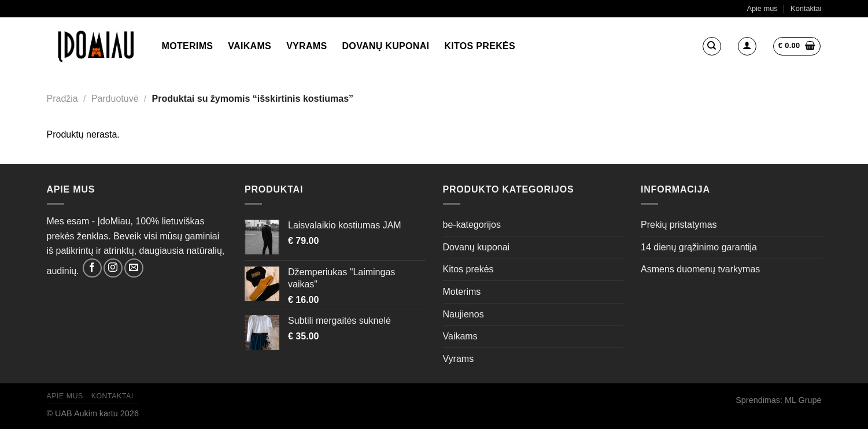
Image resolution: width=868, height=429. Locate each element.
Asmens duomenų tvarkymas (700, 269)
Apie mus (762, 8)
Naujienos (463, 314)
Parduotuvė (115, 99)
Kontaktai (806, 8)
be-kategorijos (472, 225)
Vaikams (250, 46)
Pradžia (62, 99)
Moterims (188, 46)
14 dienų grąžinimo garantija (699, 247)
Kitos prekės (480, 46)
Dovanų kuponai (386, 46)
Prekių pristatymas (679, 225)
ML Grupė (803, 400)
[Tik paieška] (712, 46)
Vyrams (306, 46)
